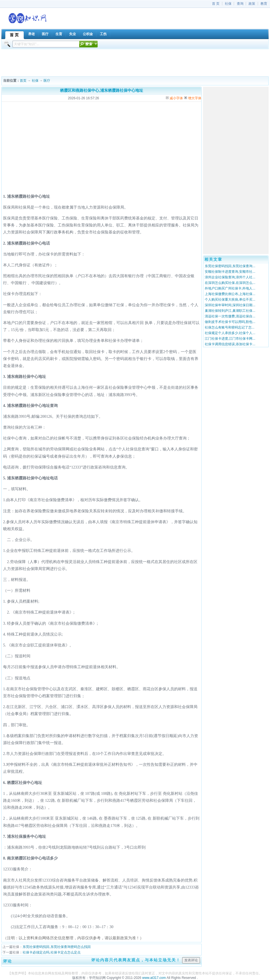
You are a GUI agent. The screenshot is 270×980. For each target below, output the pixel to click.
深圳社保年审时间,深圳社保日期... (230, 305)
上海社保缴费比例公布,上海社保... (230, 294)
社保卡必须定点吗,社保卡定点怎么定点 (51, 952)
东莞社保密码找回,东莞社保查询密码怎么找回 (56, 947)
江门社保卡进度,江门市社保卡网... (230, 339)
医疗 (47, 81)
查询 (240, 4)
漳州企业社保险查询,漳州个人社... (230, 277)
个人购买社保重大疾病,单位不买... (230, 300)
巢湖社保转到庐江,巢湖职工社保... (230, 311)
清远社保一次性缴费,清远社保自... (230, 316)
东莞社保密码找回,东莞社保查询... (230, 266)
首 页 (216, 4)
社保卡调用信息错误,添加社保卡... (230, 344)
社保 (228, 4)
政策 (252, 4)
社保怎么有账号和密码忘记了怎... (230, 327)
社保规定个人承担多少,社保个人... (230, 333)
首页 (23, 81)
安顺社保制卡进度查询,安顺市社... (230, 272)
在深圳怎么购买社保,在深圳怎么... (230, 283)
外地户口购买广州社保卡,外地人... (230, 288)
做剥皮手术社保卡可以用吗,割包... (230, 322)
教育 (264, 4)
